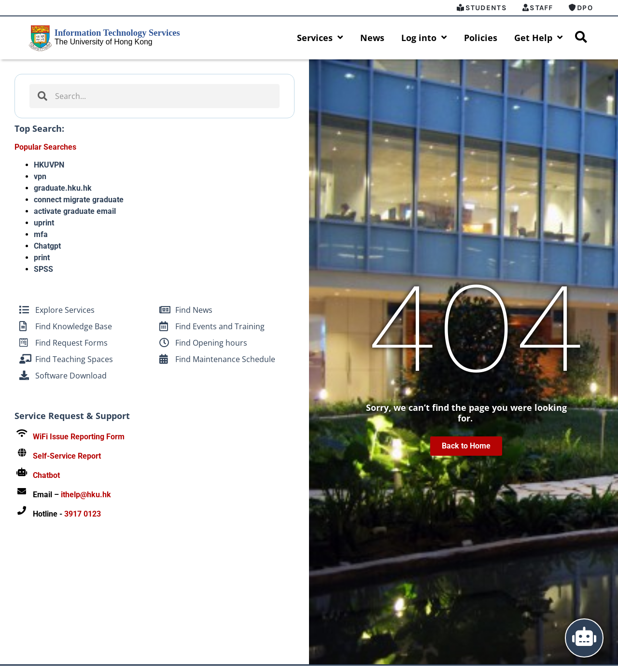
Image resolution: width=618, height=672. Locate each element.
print (42, 258)
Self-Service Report (67, 456)
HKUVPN (49, 165)
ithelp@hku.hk (86, 495)
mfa (41, 235)
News (372, 38)
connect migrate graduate (79, 200)
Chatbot (46, 476)
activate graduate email (75, 212)
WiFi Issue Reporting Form (79, 437)
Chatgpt (47, 246)
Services (320, 38)
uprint (44, 223)
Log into (424, 38)
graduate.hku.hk (63, 189)
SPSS (43, 270)
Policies (481, 38)
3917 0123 (83, 514)
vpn (40, 177)
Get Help (539, 38)
